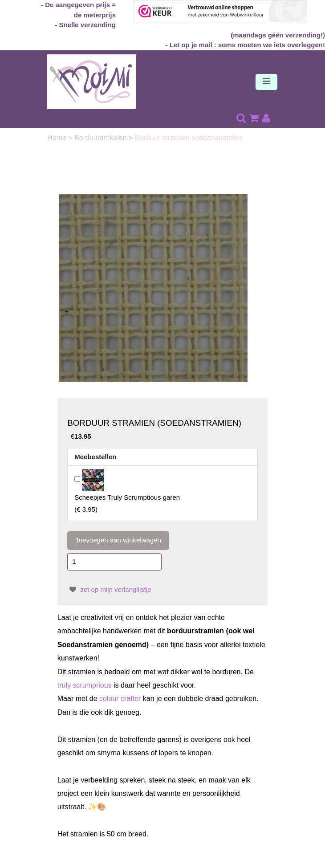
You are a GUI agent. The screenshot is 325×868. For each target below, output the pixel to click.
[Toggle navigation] (266, 82)
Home (58, 138)
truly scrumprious (85, 685)
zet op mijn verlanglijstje (109, 589)
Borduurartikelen (102, 138)
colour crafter (120, 699)
